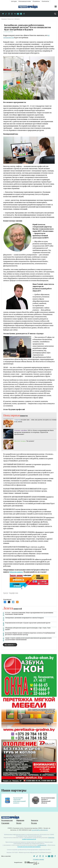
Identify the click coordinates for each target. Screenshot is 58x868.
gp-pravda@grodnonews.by (40, 830)
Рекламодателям (25, 1)
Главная (4, 19)
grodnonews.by (42, 845)
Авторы (14, 1)
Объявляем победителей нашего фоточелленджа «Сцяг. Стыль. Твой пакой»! (28, 629)
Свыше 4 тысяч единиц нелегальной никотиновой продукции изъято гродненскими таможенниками (28, 639)
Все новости (9, 645)
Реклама (34, 823)
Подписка (36, 1)
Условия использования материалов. (29, 847)
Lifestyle (17, 19)
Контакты (45, 1)
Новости (10, 19)
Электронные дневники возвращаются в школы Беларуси (24, 618)
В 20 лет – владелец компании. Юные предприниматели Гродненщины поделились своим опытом (29, 613)
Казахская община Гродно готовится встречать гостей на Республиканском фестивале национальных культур (30, 634)
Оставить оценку (38, 859)
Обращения (20, 820)
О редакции (5, 823)
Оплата (19, 823)
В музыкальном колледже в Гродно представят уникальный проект (28, 623)
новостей (12, 609)
